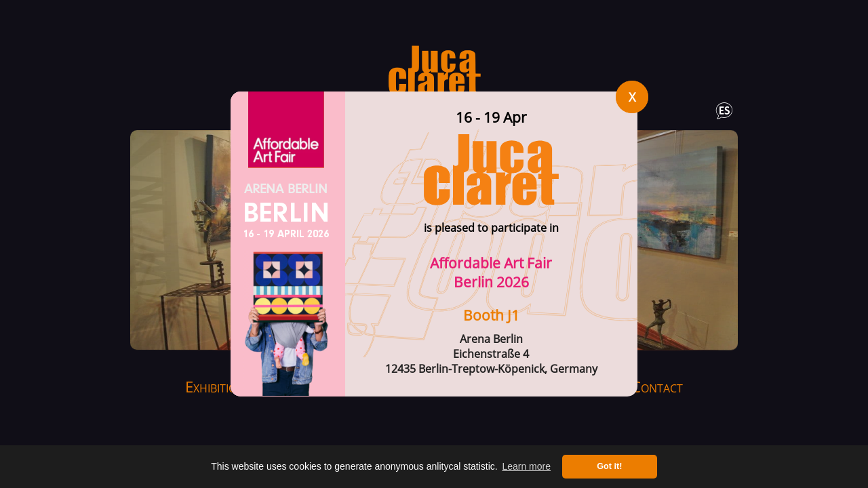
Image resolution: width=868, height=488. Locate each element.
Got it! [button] (609, 466)
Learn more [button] (526, 466)
